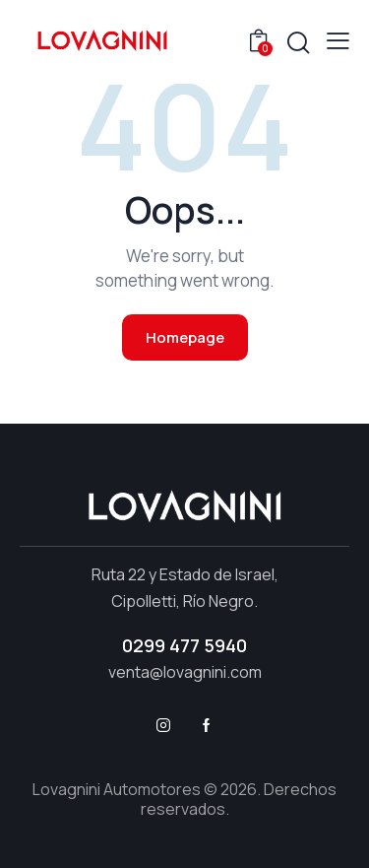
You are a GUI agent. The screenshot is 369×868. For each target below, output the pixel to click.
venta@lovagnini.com (185, 672)
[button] (338, 40)
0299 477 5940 (184, 645)
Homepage (185, 337)
